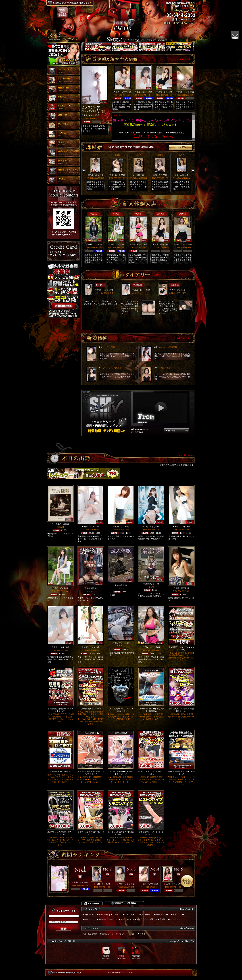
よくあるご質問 (91, 934)
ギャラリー (89, 919)
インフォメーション (127, 934)
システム (116, 915)
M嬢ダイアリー (162, 915)
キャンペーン (131, 915)
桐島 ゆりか (89, 115)
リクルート (144, 934)
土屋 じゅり (142, 92)
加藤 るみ (79, 882)
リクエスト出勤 (60, 524)
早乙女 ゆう (94, 175)
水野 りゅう (184, 92)
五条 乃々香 (115, 175)
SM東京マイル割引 (106, 919)
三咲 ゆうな (137, 244)
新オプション (151, 584)
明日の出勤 (103, 915)
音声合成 (121, 585)
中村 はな (93, 244)
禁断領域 (90, 588)
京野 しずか (121, 92)
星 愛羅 (136, 175)
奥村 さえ (163, 92)
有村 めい (101, 884)
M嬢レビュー (178, 915)
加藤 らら (158, 175)
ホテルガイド (126, 919)
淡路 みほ (179, 175)
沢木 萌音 (159, 244)
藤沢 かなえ (182, 244)
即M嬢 (162, 919)
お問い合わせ (108, 934)
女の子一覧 (146, 915)
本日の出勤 (89, 915)
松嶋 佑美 (180, 588)
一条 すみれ (180, 527)
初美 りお (120, 527)
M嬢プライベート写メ (146, 919)
